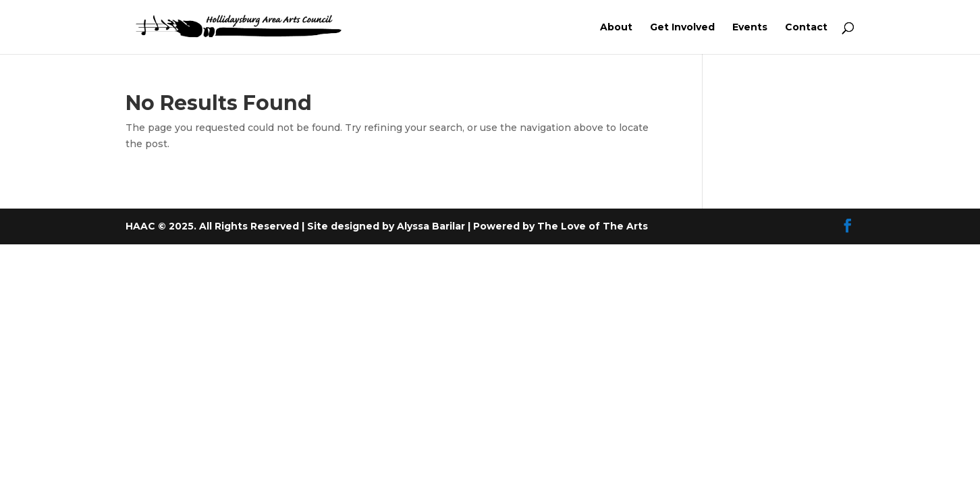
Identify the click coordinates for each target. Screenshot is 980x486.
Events (750, 28)
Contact (806, 28)
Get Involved (682, 28)
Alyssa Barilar (432, 226)
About (616, 28)
